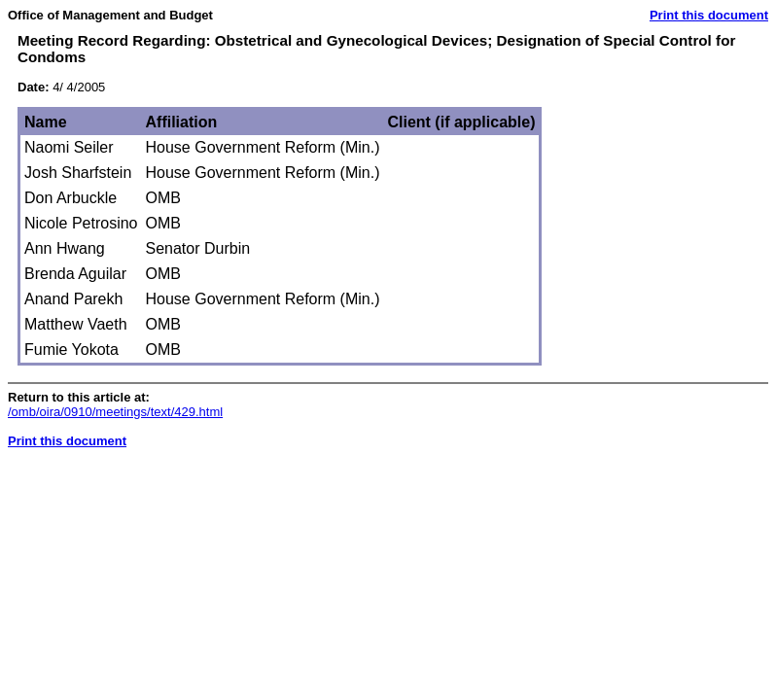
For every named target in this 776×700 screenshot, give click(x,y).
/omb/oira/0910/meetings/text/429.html (115, 412)
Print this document (709, 15)
